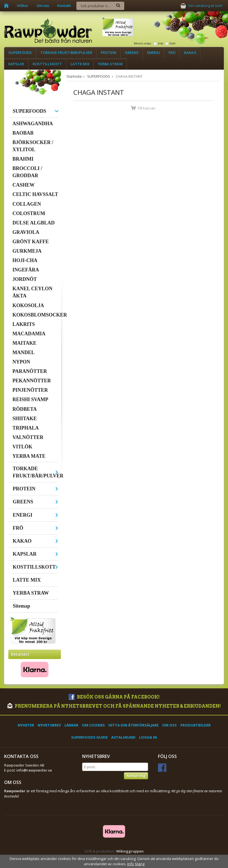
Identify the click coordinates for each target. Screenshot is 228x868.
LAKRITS (24, 324)
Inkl (161, 43)
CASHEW (24, 185)
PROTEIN (108, 53)
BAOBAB (23, 133)
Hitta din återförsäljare (134, 725)
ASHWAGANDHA (33, 124)
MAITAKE (24, 343)
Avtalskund (123, 737)
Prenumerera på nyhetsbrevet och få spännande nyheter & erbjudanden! (114, 706)
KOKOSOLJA (28, 305)
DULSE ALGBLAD (34, 223)
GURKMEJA (27, 251)
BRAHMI (23, 159)
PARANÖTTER (30, 371)
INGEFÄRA (26, 270)
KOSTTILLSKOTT (47, 64)
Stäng (140, 864)
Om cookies (93, 725)
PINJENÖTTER (30, 390)
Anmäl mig (136, 776)
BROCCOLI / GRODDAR (27, 172)
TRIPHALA (26, 428)
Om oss (43, 6)
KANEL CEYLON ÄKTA (33, 292)
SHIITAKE (25, 419)
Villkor (23, 6)
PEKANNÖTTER (32, 381)
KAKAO (190, 53)
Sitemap (21, 606)
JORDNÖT (25, 279)
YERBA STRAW (110, 64)
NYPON (21, 362)
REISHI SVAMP (30, 399)
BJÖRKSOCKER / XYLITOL (33, 146)
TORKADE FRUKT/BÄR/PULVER (66, 53)
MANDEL (24, 352)
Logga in (148, 737)
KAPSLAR (16, 64)
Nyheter (26, 725)
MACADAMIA (29, 334)
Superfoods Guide (89, 737)
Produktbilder (195, 725)
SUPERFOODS (20, 53)
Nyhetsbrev (49, 725)
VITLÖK (22, 447)
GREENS (132, 53)
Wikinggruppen (130, 851)
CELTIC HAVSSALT (35, 194)
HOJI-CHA (25, 260)
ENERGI (154, 53)
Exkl (173, 43)
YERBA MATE (29, 456)
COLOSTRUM (29, 213)
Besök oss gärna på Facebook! (114, 697)
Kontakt (64, 6)
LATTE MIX (80, 64)
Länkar (71, 725)
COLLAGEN (27, 204)
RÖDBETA (25, 409)
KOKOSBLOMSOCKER (35, 315)
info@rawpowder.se (34, 770)
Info (131, 864)
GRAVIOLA (26, 232)
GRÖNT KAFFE (31, 242)
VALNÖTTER (28, 437)
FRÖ (172, 53)
